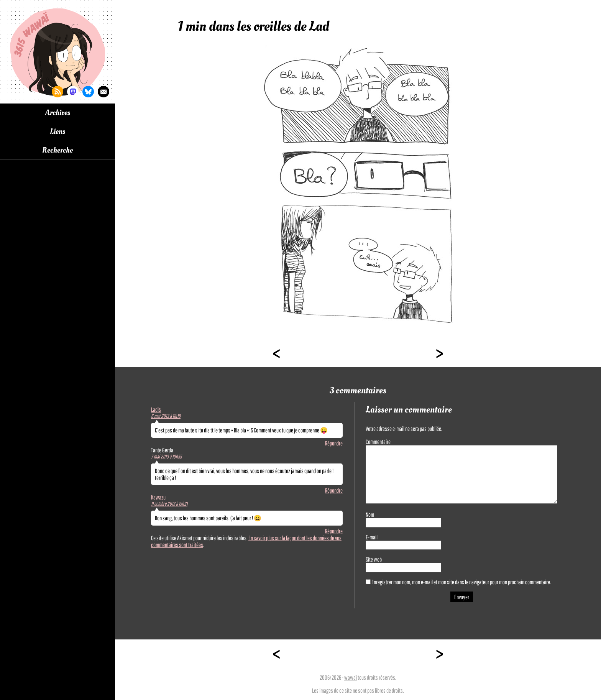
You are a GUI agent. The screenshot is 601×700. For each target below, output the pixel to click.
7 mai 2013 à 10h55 (166, 457)
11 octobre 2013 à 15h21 (169, 504)
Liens (57, 131)
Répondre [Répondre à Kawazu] (334, 531)
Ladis (156, 409)
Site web (374, 559)
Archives (58, 113)
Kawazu (158, 497)
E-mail (372, 537)
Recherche (57, 150)
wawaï (351, 677)
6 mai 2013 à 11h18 (166, 416)
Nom (370, 514)
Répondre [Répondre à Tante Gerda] (334, 490)
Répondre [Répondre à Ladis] (334, 443)
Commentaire (378, 442)
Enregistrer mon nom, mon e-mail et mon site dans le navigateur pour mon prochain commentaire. (461, 582)
